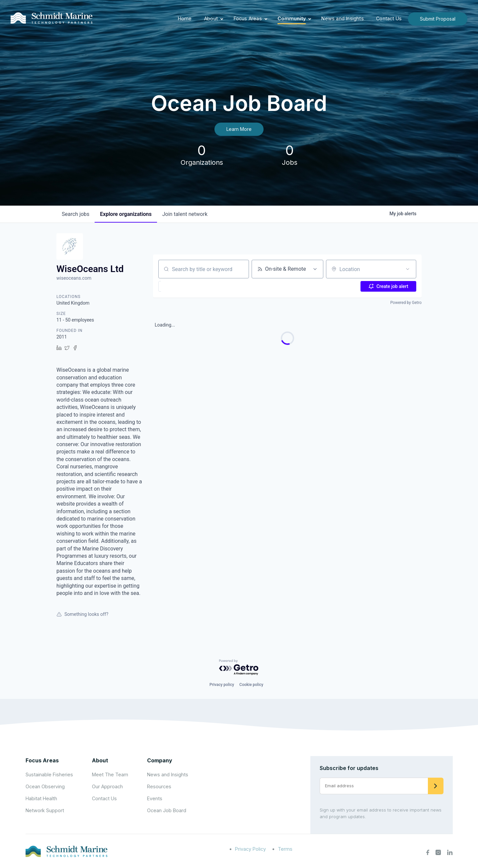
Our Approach (107, 786)
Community (292, 18)
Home (185, 18)
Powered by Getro (406, 303)
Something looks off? (82, 614)
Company (160, 760)
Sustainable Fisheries (49, 774)
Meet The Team (110, 774)
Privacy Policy (250, 849)
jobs (76, 214)
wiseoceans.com (74, 278)
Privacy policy (222, 685)
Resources (159, 786)
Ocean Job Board (167, 810)
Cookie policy (251, 685)
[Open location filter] (408, 269)
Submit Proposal (438, 19)
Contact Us (389, 18)
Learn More (239, 129)
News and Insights (342, 18)
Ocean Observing (45, 786)
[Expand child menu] (222, 19)
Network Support (45, 810)
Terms (285, 849)
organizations (126, 214)
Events (155, 798)
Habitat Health (41, 798)
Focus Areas (248, 18)
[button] (176, 286)
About (211, 18)
